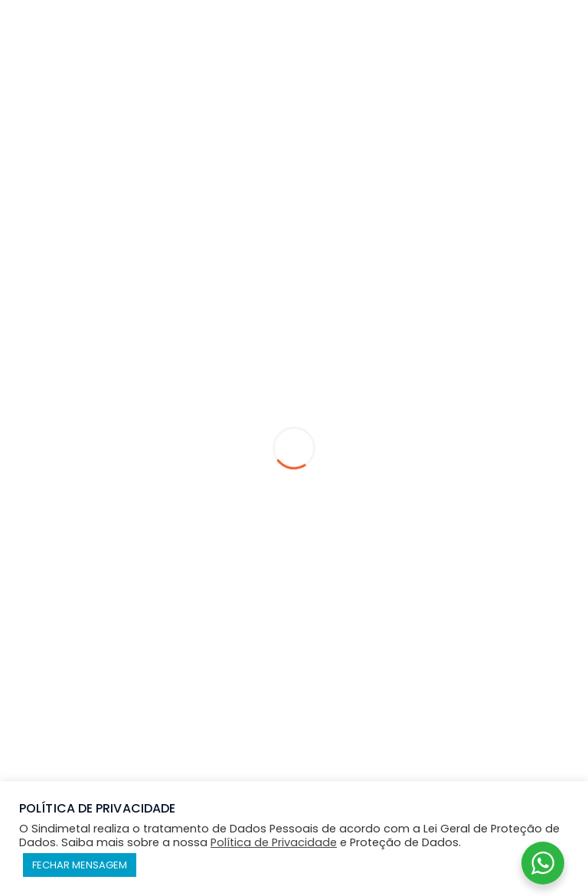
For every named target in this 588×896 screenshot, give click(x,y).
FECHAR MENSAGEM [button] (80, 865)
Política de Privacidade (274, 842)
